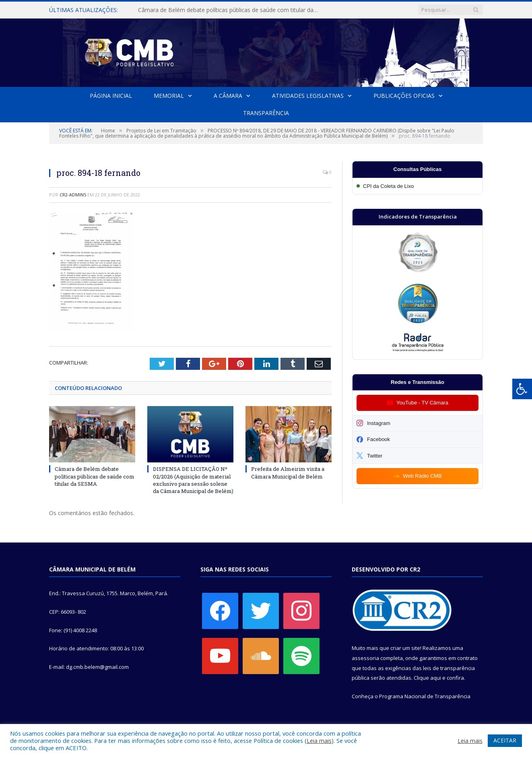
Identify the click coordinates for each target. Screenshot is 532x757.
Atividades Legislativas (308, 96)
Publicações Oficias (404, 96)
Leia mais (319, 740)
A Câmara (228, 96)
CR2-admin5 (73, 195)
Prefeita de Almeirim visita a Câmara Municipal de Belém (288, 472)
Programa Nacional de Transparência (425, 696)
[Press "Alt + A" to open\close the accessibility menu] (522, 389)
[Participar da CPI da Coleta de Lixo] (418, 186)
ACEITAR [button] (505, 740)
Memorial (169, 96)
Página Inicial (111, 96)
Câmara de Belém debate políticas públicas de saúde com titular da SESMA (231, 10)
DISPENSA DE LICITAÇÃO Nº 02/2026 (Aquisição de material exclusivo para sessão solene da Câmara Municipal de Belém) (193, 480)
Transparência (266, 113)
